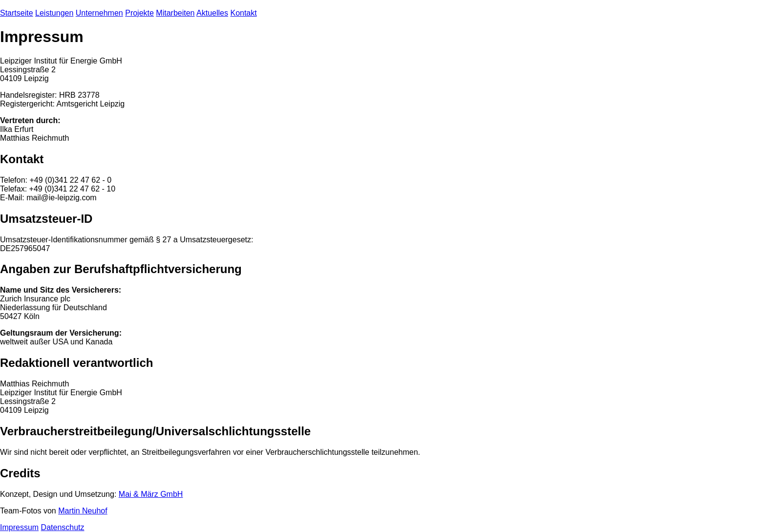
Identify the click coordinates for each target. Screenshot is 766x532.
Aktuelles (212, 13)
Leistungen (54, 13)
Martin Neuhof (83, 511)
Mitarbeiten (175, 13)
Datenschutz (63, 527)
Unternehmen (99, 13)
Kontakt (243, 13)
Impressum (19, 527)
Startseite (17, 13)
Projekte (139, 13)
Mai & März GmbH (151, 494)
